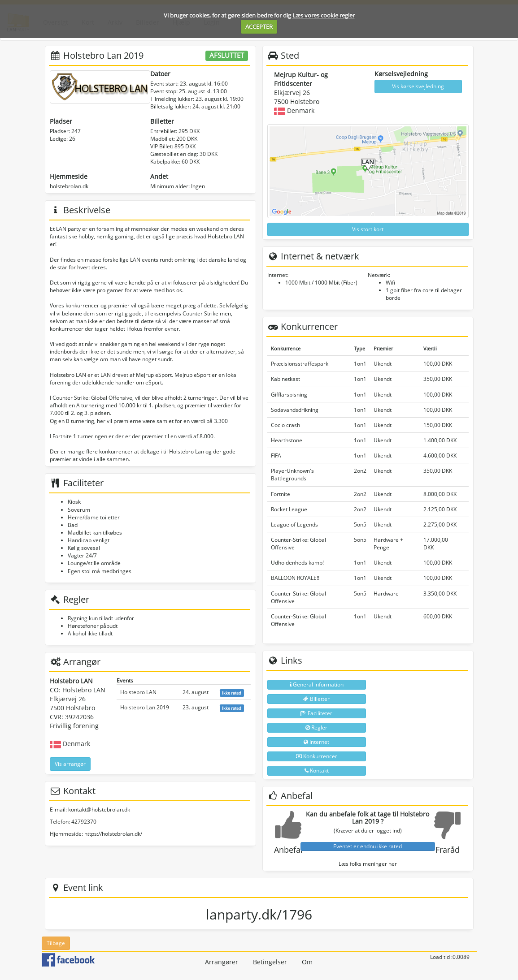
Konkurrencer (317, 756)
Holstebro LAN (138, 692)
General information (317, 684)
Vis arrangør (70, 764)
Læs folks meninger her (368, 864)
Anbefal (288, 850)
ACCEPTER (259, 26)
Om (307, 962)
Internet (316, 742)
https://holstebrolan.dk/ (113, 834)
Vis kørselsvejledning (418, 86)
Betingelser (270, 962)
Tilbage (56, 943)
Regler (316, 727)
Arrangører (222, 962)
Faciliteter (316, 713)
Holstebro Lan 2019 (145, 707)
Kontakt (317, 771)
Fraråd (448, 850)
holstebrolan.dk (69, 186)
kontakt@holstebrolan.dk (99, 809)
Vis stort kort (368, 229)
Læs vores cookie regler (324, 15)
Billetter (316, 699)
